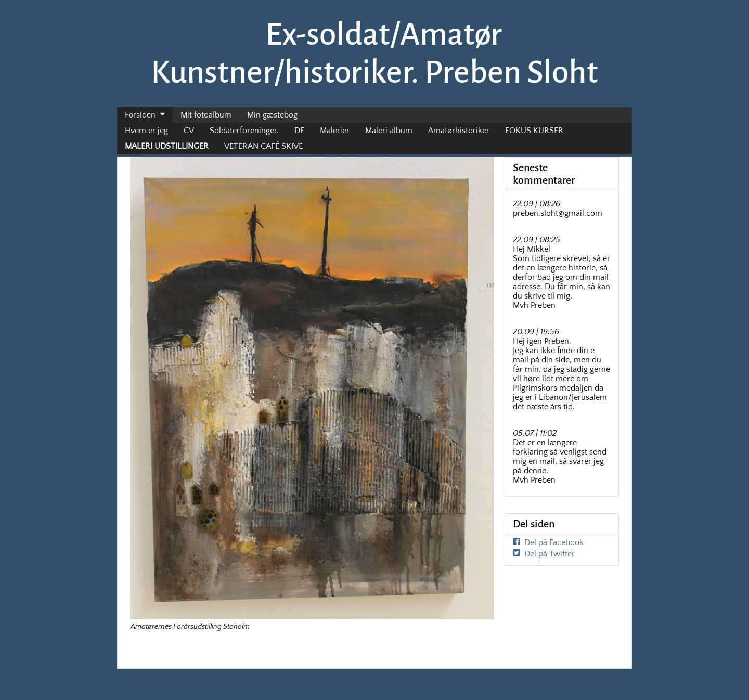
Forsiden (140, 115)
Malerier (335, 131)
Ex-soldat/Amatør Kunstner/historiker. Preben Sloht (374, 53)
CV (189, 131)
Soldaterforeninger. (244, 131)
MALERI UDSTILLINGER (167, 146)
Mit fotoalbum (206, 115)
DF (299, 131)
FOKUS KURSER (534, 131)
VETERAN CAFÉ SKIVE (263, 146)
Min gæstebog (272, 115)
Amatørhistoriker (459, 131)
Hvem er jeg (146, 131)
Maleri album (389, 131)
